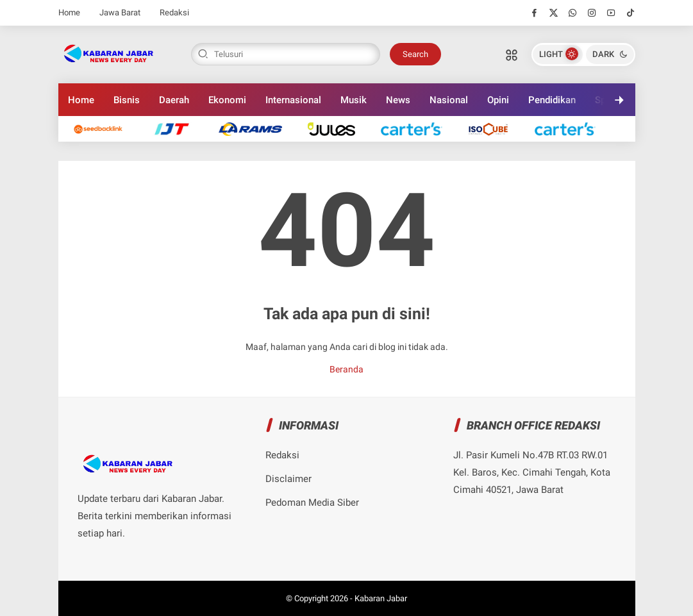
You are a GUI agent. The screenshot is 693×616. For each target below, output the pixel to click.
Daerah (174, 100)
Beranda (346, 369)
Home (69, 12)
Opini (498, 100)
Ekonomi (227, 100)
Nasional (449, 100)
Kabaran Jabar (381, 598)
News (398, 100)
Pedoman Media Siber (312, 503)
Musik (354, 100)
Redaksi (174, 12)
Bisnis (127, 100)
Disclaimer (288, 479)
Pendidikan (552, 100)
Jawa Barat (120, 12)
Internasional (293, 100)
